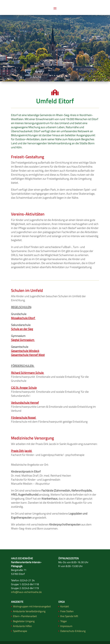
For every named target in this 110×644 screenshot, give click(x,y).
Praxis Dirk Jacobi (21, 451)
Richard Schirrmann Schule (27, 373)
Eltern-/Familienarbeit (25, 616)
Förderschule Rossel (23, 418)
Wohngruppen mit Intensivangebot (32, 606)
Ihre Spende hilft (69, 616)
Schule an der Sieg (22, 329)
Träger (64, 621)
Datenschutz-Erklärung (73, 631)
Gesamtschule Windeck (25, 351)
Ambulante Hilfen (22, 626)
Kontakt (65, 606)
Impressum (66, 626)
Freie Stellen (67, 611)
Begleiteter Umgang (24, 621)
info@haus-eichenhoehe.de (26, 592)
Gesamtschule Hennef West (28, 355)
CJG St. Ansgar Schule (24, 388)
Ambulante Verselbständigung (29, 611)
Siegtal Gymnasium (23, 340)
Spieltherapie (20, 631)
